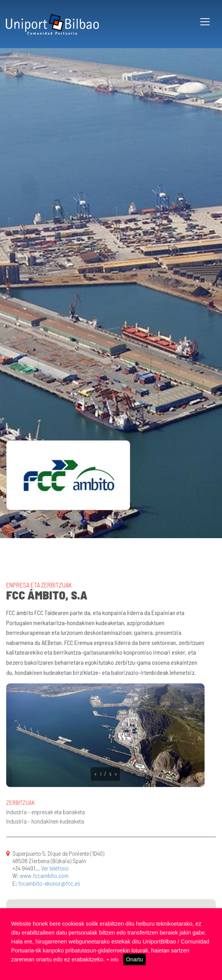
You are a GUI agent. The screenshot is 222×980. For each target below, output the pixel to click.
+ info (113, 959)
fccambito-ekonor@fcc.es (49, 883)
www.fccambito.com (44, 875)
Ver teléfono (55, 868)
